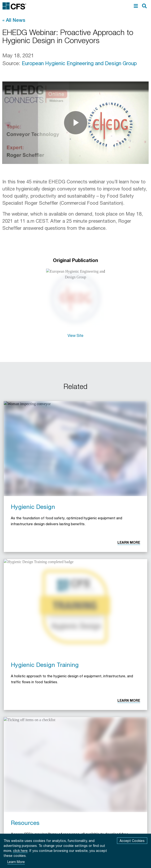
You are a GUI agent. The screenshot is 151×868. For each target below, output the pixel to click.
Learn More (129, 542)
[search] (144, 6)
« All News (14, 20)
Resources (25, 823)
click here (20, 851)
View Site (75, 335)
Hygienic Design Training (45, 665)
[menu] (136, 6)
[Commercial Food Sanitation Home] (14, 6)
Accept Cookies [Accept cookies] (132, 841)
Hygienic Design (33, 507)
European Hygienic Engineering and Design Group (79, 63)
